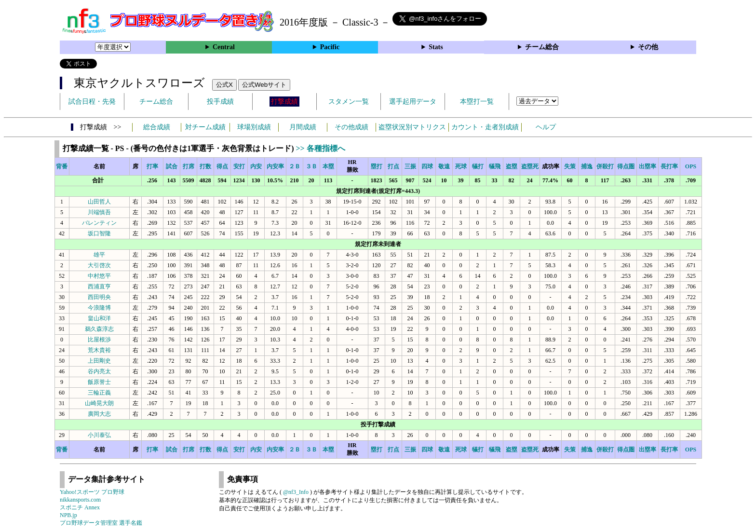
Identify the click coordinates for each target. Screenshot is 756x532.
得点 (222, 166)
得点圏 (626, 166)
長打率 (669, 166)
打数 (205, 166)
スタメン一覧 (349, 102)
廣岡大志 (99, 414)
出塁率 (648, 166)
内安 (256, 166)
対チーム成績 (205, 127)
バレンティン (99, 223)
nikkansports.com (80, 500)
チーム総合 (542, 47)
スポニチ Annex (80, 507)
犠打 (478, 166)
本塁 (328, 166)
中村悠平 (99, 276)
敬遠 (444, 166)
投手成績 (220, 102)
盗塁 (512, 166)
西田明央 (99, 297)
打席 (189, 166)
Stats (436, 47)
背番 (62, 166)
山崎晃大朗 (99, 403)
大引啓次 (99, 265)
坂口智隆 (99, 233)
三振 (410, 166)
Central (224, 47)
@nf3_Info (296, 492)
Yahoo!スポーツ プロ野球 (92, 492)
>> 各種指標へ (320, 148)
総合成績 (157, 127)
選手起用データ (413, 102)
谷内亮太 (99, 371)
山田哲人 (99, 202)
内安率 (275, 166)
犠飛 (495, 166)
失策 (570, 166)
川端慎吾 (99, 212)
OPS (691, 166)
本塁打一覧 (477, 102)
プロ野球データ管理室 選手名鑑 (101, 523)
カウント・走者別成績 (485, 127)
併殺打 (605, 166)
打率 (152, 166)
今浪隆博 (99, 308)
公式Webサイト (264, 85)
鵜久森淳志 (99, 329)
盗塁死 (530, 166)
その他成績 (351, 127)
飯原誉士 (99, 382)
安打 (239, 166)
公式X (224, 85)
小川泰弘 (99, 435)
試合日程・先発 (92, 102)
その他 (648, 47)
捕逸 (587, 166)
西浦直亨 (99, 286)
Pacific (330, 47)
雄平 (99, 255)
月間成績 (303, 127)
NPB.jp (68, 515)
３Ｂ (311, 166)
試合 (172, 166)
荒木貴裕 (99, 350)
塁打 (377, 166)
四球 (427, 166)
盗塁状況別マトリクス (412, 127)
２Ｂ (295, 166)
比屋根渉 (99, 340)
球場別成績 (254, 127)
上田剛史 (99, 361)
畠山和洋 (99, 318)
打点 (393, 166)
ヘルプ (546, 127)
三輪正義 (99, 393)
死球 (461, 166)
